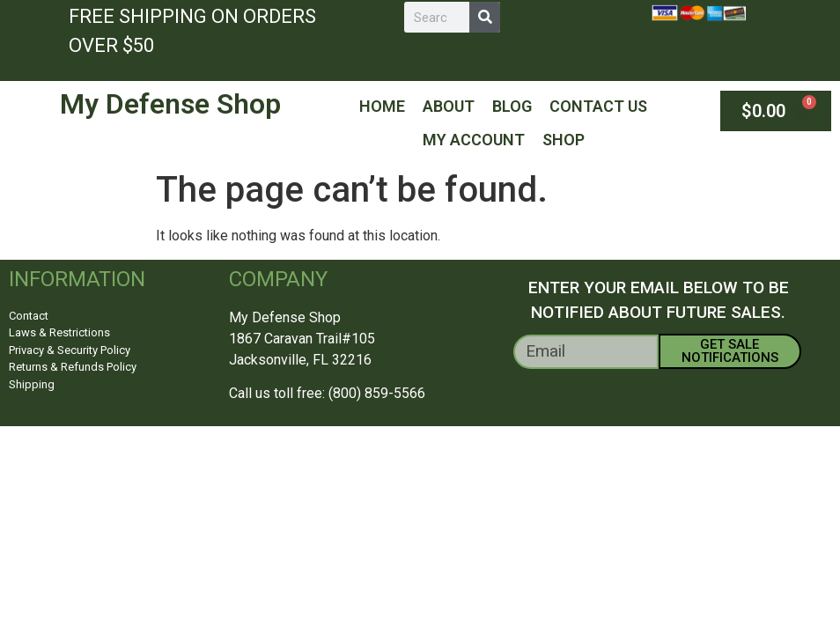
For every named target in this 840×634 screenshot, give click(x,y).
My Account (474, 140)
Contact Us (598, 106)
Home (382, 106)
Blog (512, 106)
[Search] (485, 17)
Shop (564, 140)
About (449, 106)
